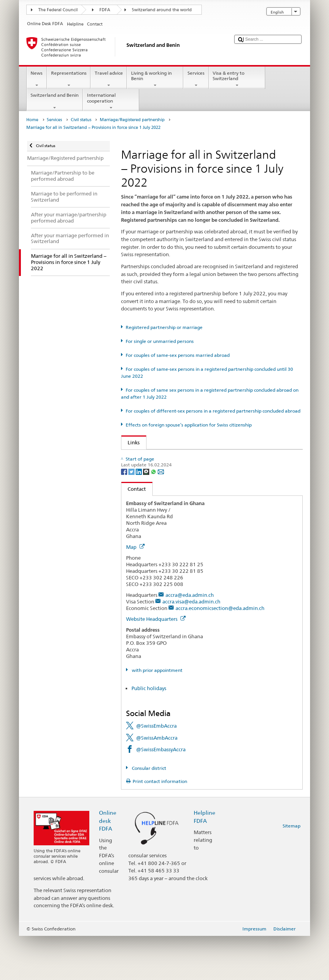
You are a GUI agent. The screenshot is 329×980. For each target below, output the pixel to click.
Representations (69, 79)
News (37, 79)
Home (32, 120)
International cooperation (111, 101)
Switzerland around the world (162, 10)
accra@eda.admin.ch (190, 639)
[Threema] (147, 515)
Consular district (148, 812)
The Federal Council (58, 10)
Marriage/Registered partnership (132, 120)
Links (131, 442)
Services (196, 79)
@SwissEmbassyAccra (161, 793)
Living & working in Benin (155, 79)
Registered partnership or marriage (164, 327)
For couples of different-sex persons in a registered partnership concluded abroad (213, 411)
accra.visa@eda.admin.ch (191, 646)
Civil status (81, 120)
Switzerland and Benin (55, 101)
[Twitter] (132, 515)
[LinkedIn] (139, 515)
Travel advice (109, 79)
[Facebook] (125, 515)
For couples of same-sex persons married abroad (178, 355)
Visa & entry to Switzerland (237, 79)
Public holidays (149, 732)
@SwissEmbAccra (156, 770)
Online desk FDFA (108, 864)
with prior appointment (157, 714)
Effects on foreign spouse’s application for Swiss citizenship (189, 425)
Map (135, 591)
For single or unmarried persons (160, 341)
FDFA (105, 10)
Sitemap (291, 869)
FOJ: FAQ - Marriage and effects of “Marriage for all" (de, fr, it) (201, 457)
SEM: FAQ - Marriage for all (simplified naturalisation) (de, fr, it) (203, 469)
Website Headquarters (156, 663)
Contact (134, 533)
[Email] (161, 515)
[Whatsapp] (154, 515)
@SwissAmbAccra (157, 781)
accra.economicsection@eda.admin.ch (220, 652)
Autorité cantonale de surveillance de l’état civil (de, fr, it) (196, 480)
